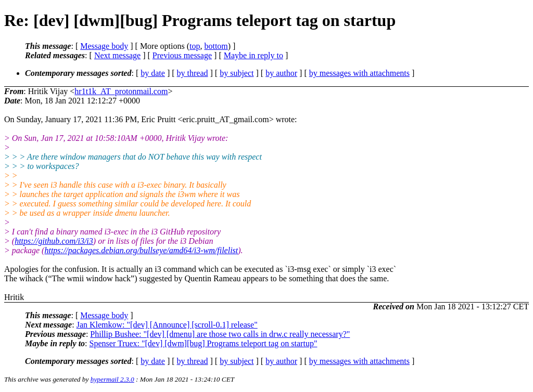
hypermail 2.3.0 (112, 379)
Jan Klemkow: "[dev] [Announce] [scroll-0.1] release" (167, 325)
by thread (193, 73)
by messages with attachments (359, 73)
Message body (104, 46)
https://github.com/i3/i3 (54, 241)
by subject (237, 73)
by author (281, 73)
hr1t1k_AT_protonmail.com (121, 91)
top (195, 46)
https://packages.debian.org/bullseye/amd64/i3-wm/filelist (141, 250)
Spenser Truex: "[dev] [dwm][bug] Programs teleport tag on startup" (204, 343)
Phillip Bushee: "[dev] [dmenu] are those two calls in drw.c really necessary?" (220, 334)
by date (153, 73)
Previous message (182, 55)
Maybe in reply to (253, 55)
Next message (117, 55)
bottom (216, 46)
